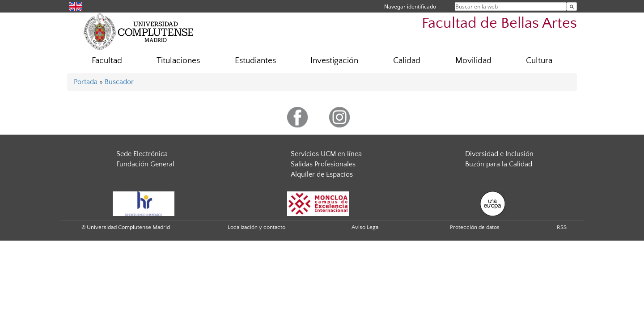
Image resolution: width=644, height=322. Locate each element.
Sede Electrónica (142, 154)
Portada (86, 82)
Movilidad (473, 61)
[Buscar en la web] (572, 6)
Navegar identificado (410, 6)
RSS (562, 227)
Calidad (407, 61)
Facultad (107, 61)
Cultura (539, 61)
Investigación (334, 61)
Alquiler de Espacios (322, 174)
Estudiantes (255, 61)
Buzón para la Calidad (499, 164)
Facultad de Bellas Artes (499, 23)
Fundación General (145, 164)
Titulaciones (178, 61)
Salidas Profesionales (323, 164)
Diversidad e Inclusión (499, 154)
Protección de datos (475, 227)
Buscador (119, 82)
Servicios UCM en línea (326, 154)
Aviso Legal (366, 227)
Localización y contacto (256, 227)
